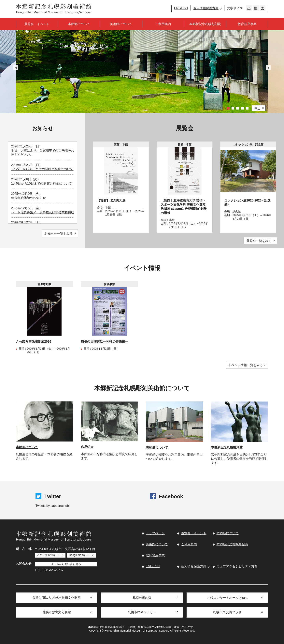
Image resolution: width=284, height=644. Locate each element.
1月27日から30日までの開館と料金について (42, 169)
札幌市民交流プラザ (227, 612)
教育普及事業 (247, 24)
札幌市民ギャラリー (142, 612)
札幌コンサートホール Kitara (227, 597)
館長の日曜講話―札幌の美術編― (105, 342)
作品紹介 (87, 447)
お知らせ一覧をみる (58, 234)
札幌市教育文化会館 (57, 612)
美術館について (121, 24)
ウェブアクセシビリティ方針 (237, 567)
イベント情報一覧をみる (246, 365)
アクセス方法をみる (49, 555)
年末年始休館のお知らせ (28, 198)
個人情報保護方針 (206, 8)
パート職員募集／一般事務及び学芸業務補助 (43, 212)
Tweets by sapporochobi (53, 506)
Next (268, 68)
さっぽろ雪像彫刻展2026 (34, 342)
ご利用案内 (163, 24)
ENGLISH (181, 8)
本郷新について (79, 24)
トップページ (155, 533)
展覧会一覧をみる (258, 241)
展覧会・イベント (37, 24)
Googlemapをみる (81, 555)
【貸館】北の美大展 (111, 200)
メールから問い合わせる (66, 563)
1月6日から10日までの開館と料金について (41, 183)
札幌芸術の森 (142, 597)
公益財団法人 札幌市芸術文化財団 (56, 597)
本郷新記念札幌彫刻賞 (205, 24)
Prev (16, 68)
